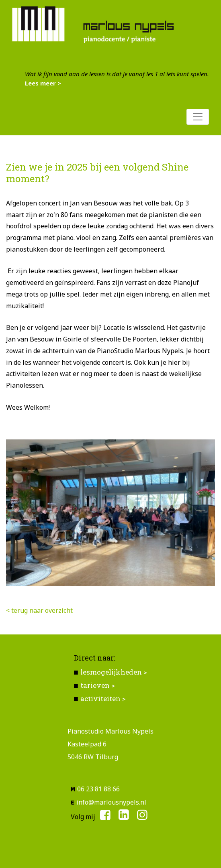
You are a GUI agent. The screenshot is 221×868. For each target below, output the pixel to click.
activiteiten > (103, 698)
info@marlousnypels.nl (111, 802)
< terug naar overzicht (39, 610)
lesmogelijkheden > (114, 672)
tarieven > (98, 685)
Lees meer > (43, 83)
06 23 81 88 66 (98, 789)
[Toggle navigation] (198, 117)
